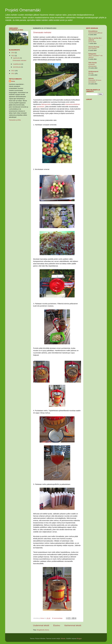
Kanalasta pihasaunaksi (92, 65)
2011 (13, 73)
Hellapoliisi (92, 54)
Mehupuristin (46, 104)
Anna (13, 81)
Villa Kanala (93, 63)
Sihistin (91, 78)
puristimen (41, 107)
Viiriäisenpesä (93, 71)
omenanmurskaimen (73, 104)
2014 (13, 53)
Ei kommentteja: (58, 618)
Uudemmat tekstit (41, 625)
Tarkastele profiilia (15, 120)
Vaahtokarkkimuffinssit (95, 33)
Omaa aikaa (92, 42)
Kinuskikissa (93, 31)
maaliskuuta (17, 64)
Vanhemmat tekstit (73, 625)
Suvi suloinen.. (93, 49)
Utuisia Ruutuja (94, 47)
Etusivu (57, 625)
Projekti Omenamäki (23, 10)
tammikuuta (17, 67)
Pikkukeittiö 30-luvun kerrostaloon (95, 81)
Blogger (79, 638)
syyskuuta (17, 58)
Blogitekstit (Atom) (43, 630)
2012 (13, 71)
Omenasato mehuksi (42, 32)
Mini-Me (91, 73)
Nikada (63, 638)
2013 (13, 56)
